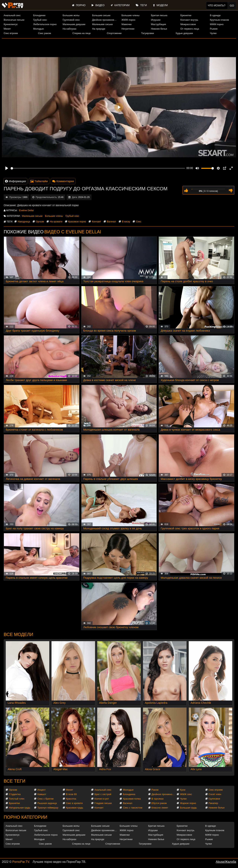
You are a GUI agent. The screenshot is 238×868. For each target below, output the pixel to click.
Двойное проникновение (105, 20)
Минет (7, 29)
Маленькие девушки (74, 24)
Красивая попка (132, 799)
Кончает (96, 222)
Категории (120, 5)
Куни (183, 790)
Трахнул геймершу (48, 808)
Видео (98, 5)
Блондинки (39, 15)
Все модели (19, 634)
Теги (141, 5)
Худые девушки (184, 33)
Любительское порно (45, 24)
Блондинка (129, 794)
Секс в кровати (74, 803)
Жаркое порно (188, 803)
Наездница (24, 222)
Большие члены (131, 15)
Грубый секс (40, 20)
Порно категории (25, 817)
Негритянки (128, 29)
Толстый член (17, 799)
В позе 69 (71, 794)
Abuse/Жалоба (226, 862)
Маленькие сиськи (102, 24)
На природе (99, 29)
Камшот (42, 794)
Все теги (15, 781)
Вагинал (112, 222)
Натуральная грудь (20, 808)
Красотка (71, 799)
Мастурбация (159, 24)
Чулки (213, 33)
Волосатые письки (14, 20)
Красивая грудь (75, 808)
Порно (79, 5)
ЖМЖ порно (128, 20)
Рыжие (214, 29)
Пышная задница (47, 803)
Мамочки (127, 24)
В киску (126, 222)
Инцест (41, 790)
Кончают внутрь (189, 20)
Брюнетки (186, 15)
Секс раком (45, 33)
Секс (139, 222)
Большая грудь (188, 808)
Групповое (214, 799)
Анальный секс (12, 15)
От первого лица (190, 29)
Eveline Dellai (26, 210)
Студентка (15, 794)
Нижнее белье (159, 29)
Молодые (38, 29)
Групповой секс (71, 20)
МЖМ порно (217, 24)
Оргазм (40, 222)
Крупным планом (219, 20)
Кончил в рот (102, 799)
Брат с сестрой (103, 794)
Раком (155, 790)
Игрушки (156, 20)
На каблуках (70, 29)
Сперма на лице (82, 33)
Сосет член (215, 794)
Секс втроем (11, 33)
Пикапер (213, 803)
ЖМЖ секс (186, 794)
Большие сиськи (101, 15)
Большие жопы (71, 15)
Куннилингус (11, 24)
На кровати (56, 222)
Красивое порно (77, 222)
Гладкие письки (103, 803)
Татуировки (147, 33)
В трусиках (158, 799)
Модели (160, 5)
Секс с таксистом (133, 808)
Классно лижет (160, 808)
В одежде (215, 15)
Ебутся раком (159, 803)
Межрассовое (188, 24)
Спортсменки (114, 33)
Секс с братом (45, 799)
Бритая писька (159, 15)
